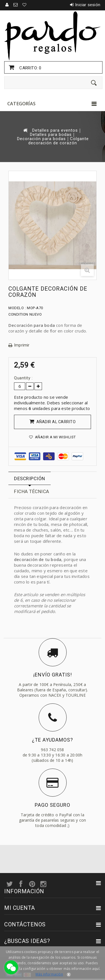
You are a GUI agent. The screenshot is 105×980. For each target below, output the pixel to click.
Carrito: (30, 68)
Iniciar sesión (88, 5)
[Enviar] (94, 83)
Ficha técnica (32, 491)
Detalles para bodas (51, 135)
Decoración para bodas (41, 139)
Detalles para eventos (55, 130)
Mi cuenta (20, 908)
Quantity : (23, 378)
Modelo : (17, 308)
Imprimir (22, 345)
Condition (18, 314)
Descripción (30, 478)
